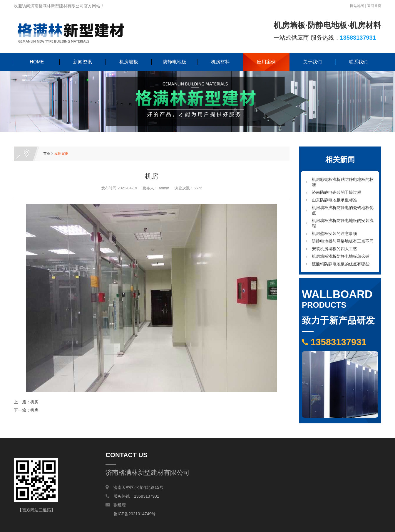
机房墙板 (129, 62)
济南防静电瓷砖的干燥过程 (337, 192)
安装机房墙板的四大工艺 (334, 249)
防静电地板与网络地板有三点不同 (343, 241)
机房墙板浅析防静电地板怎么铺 (341, 256)
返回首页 (374, 6)
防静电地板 (175, 62)
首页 (47, 154)
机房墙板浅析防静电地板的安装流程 (343, 223)
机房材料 (220, 62)
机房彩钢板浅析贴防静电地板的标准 (343, 182)
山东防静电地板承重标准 (334, 200)
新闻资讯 (83, 62)
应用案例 (266, 62)
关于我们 (312, 62)
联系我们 (358, 62)
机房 (34, 402)
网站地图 (357, 6)
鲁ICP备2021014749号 (134, 514)
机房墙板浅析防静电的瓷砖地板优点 (343, 210)
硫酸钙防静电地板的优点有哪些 (341, 264)
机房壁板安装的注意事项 (334, 233)
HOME (37, 62)
